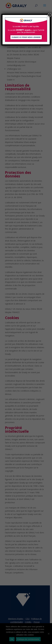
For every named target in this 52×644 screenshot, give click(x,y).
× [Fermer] (50, 15)
